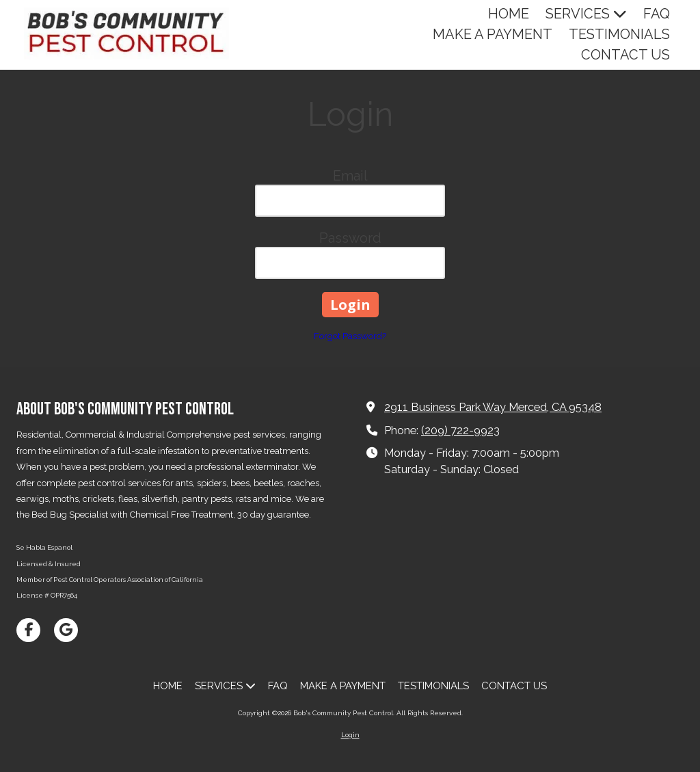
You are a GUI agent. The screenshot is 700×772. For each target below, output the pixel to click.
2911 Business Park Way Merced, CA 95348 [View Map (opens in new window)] (493, 407)
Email (350, 176)
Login (350, 735)
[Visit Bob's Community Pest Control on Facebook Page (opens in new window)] (28, 630)
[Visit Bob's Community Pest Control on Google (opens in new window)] (66, 630)
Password (350, 238)
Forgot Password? (350, 336)
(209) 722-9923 (460, 430)
